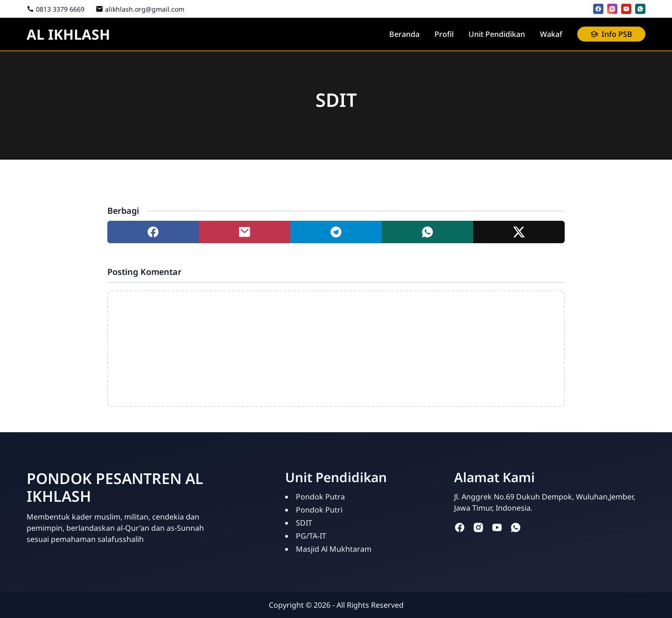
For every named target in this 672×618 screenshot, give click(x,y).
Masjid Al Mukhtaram (334, 549)
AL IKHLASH (68, 34)
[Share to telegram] (336, 232)
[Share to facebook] (153, 232)
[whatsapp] (640, 9)
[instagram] (612, 9)
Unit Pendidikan (497, 34)
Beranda (404, 34)
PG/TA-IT (311, 536)
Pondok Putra (320, 497)
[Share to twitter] (519, 232)
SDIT (304, 523)
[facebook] (598, 9)
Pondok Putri (319, 510)
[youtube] (626, 9)
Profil (444, 34)
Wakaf (551, 34)
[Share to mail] (245, 232)
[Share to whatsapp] (427, 232)
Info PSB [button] (611, 34)
